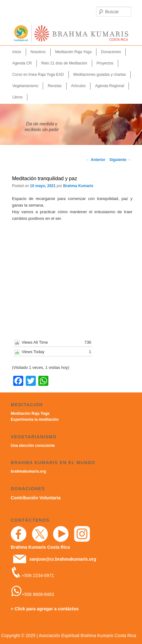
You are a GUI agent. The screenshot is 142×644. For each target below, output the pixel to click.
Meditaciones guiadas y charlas (99, 75)
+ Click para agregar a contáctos (45, 609)
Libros (17, 97)
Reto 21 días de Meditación (64, 63)
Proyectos (105, 63)
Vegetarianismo (25, 86)
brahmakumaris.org (28, 471)
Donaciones (111, 52)
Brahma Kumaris (78, 186)
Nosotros (38, 52)
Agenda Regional (110, 86)
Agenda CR (22, 63)
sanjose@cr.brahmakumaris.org (63, 559)
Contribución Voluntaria (35, 498)
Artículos (78, 86)
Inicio (17, 52)
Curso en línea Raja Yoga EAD (38, 75)
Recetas (55, 86)
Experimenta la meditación (35, 419)
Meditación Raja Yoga (73, 52)
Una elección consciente (33, 446)
